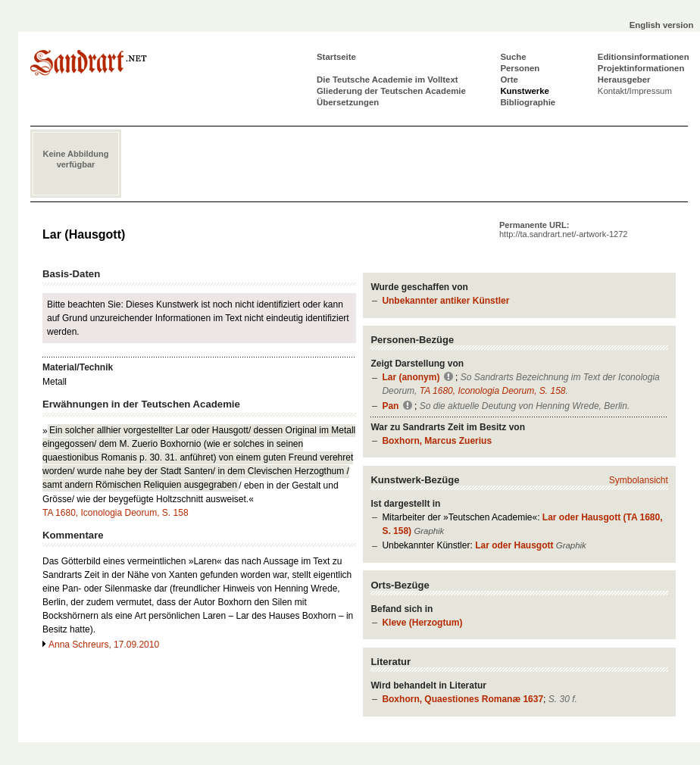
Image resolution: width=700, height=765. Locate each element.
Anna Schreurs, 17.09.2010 (104, 645)
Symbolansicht (639, 480)
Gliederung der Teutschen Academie (391, 91)
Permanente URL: (563, 229)
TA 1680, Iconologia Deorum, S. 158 (493, 391)
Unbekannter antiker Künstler (445, 301)
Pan (390, 406)
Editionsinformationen (644, 57)
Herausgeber (624, 80)
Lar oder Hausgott (514, 545)
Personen (520, 68)
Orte (509, 80)
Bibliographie (528, 102)
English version (662, 25)
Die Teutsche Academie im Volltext (387, 80)
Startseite (336, 57)
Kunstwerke (525, 91)
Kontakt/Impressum (635, 91)
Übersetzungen (348, 102)
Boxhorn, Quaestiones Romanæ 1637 (462, 699)
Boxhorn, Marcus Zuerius (437, 441)
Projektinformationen (641, 68)
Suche (513, 57)
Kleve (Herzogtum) (422, 623)
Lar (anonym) (411, 377)
